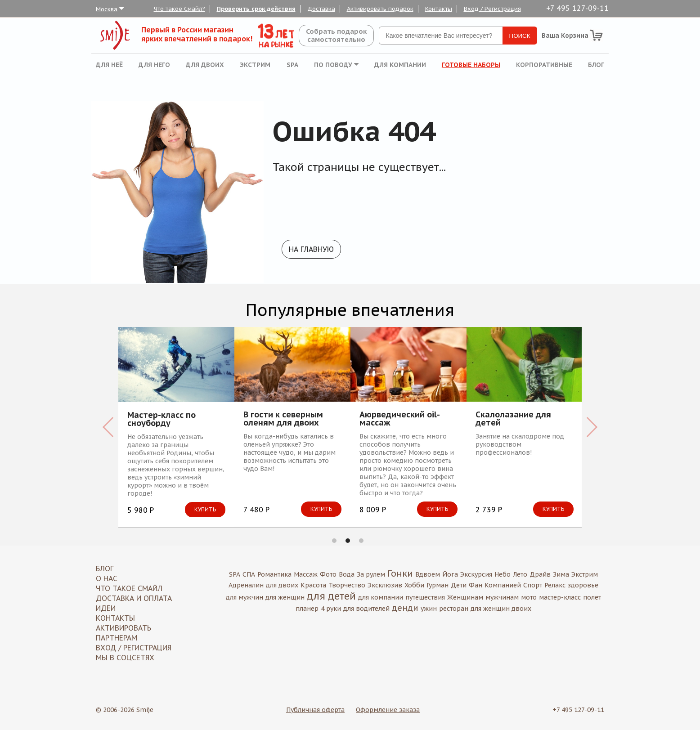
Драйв (540, 574)
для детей (331, 596)
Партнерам (117, 638)
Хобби (414, 585)
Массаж (306, 574)
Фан (476, 585)
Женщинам (465, 597)
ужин (429, 609)
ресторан (454, 609)
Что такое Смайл (129, 588)
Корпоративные (544, 65)
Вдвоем (428, 574)
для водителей (366, 609)
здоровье (583, 585)
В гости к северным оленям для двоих (283, 419)
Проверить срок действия (256, 9)
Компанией (503, 585)
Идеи (106, 608)
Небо (503, 574)
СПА (249, 574)
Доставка (321, 9)
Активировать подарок (380, 9)
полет (592, 597)
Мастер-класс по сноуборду (162, 419)
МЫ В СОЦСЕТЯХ (125, 658)
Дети (459, 585)
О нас (107, 578)
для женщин (285, 597)
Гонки (400, 573)
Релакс (555, 585)
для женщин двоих (501, 609)
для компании (381, 597)
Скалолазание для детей (513, 419)
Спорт (533, 585)
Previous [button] (108, 427)
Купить (205, 509)
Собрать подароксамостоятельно (336, 35)
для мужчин (245, 597)
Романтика (274, 574)
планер (307, 609)
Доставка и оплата (134, 598)
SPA (292, 65)
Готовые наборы (471, 65)
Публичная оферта (315, 710)
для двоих (282, 585)
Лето (520, 574)
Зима (561, 574)
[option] (176, 427)
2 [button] (348, 541)
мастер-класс (560, 597)
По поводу (336, 65)
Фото (328, 574)
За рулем (371, 574)
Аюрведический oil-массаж (400, 419)
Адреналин (246, 585)
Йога (450, 574)
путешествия (425, 597)
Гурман (437, 585)
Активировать (123, 628)
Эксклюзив (385, 585)
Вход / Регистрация (492, 9)
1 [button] (334, 541)
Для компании (400, 65)
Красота (313, 585)
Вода (347, 574)
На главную (311, 249)
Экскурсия (476, 574)
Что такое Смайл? (179, 9)
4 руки (331, 609)
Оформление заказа (388, 710)
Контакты (439, 9)
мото (529, 597)
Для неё (109, 65)
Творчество (347, 585)
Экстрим (255, 65)
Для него (154, 65)
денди (405, 608)
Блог (596, 65)
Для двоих (205, 65)
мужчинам (502, 597)
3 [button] (361, 541)
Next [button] (592, 427)
